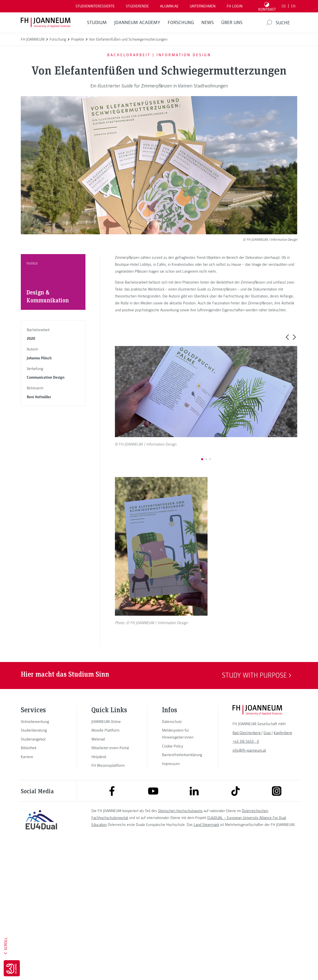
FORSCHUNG (181, 23)
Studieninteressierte (95, 6)
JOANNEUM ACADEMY (137, 23)
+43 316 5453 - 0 (246, 876)
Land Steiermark (206, 959)
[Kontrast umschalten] (267, 6)
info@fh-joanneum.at (249, 885)
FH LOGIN (235, 6)
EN (293, 6)
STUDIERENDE (137, 6)
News (208, 23)
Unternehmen (203, 6)
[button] (287, 337)
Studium (97, 23)
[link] (41, 856)
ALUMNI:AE (169, 6)
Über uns (232, 23)
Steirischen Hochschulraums (180, 946)
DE (284, 6)
